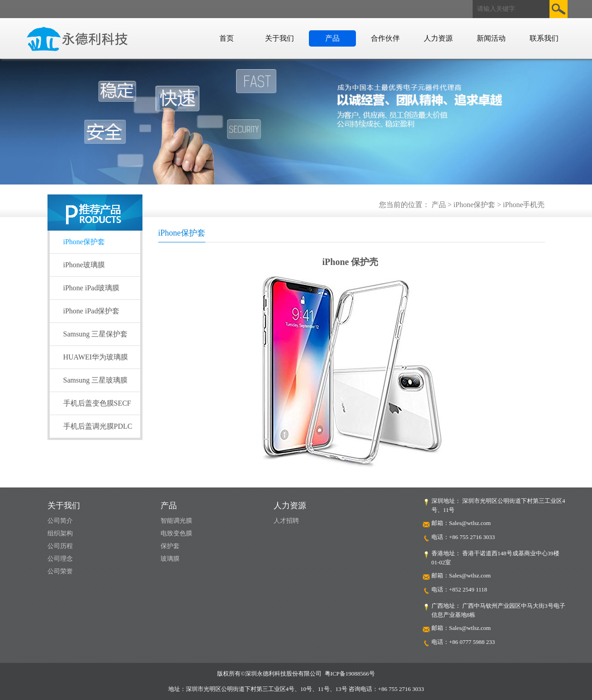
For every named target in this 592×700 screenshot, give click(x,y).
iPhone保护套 (84, 242)
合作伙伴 (385, 38)
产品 (332, 38)
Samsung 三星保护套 (96, 334)
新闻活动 (491, 38)
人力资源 (438, 38)
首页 (227, 38)
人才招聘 (286, 521)
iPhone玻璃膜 (84, 265)
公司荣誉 (60, 571)
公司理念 (60, 559)
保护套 (170, 546)
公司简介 (60, 521)
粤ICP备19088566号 (350, 674)
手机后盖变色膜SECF (97, 403)
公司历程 (60, 546)
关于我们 (279, 38)
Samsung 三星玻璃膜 (96, 380)
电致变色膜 (176, 533)
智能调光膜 (176, 521)
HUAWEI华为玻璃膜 (96, 357)
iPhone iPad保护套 (92, 311)
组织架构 (60, 533)
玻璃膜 (170, 559)
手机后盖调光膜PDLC (98, 426)
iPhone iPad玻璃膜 (92, 288)
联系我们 (544, 38)
